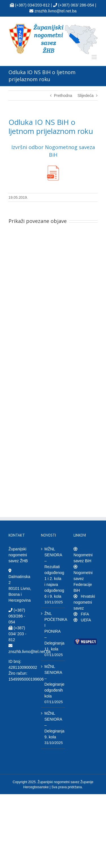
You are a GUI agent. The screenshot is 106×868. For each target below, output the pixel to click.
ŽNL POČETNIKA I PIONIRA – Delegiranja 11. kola (53, 631)
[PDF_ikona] (53, 166)
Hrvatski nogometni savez (84, 602)
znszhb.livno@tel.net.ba (30, 652)
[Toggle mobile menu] (95, 57)
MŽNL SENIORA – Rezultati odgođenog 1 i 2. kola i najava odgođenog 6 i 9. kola (53, 573)
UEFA (85, 620)
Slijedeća (86, 96)
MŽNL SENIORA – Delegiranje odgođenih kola (53, 681)
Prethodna (63, 96)
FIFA (84, 614)
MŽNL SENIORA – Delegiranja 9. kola (53, 725)
